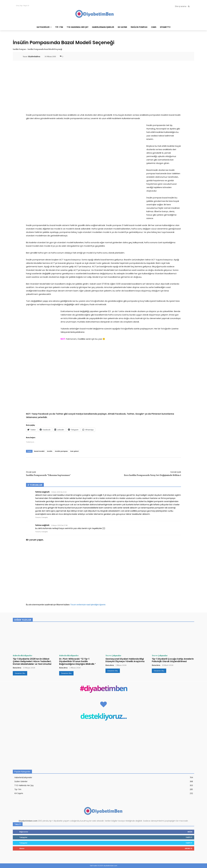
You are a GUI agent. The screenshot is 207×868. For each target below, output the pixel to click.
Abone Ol (189, 848)
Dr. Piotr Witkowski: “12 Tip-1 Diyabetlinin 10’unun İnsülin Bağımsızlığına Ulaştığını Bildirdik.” (77, 661)
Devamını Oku (20, 673)
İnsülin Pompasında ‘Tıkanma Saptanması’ (48, 475)
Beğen (190, 832)
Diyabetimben (34, 56)
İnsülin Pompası (19, 49)
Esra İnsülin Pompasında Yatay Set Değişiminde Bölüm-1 (152, 475)
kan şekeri (75, 451)
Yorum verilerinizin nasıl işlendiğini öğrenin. (88, 605)
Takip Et (189, 837)
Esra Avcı (17, 668)
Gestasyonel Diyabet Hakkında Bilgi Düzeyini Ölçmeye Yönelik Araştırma (125, 660)
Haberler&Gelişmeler (23, 655)
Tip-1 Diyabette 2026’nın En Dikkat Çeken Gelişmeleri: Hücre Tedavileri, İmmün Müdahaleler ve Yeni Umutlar (32, 661)
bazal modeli (39, 451)
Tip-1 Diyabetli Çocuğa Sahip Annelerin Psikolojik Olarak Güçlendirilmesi (173, 660)
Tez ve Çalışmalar (113, 655)
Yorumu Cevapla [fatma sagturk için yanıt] (41, 517)
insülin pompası (61, 451)
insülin (50, 451)
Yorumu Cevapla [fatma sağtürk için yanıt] (41, 532)
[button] (183, 6)
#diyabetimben (104, 689)
